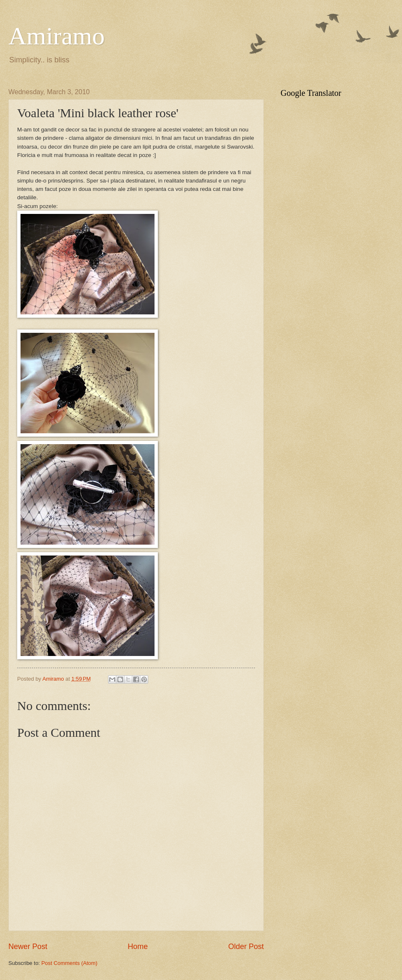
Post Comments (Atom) (70, 963)
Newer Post (28, 947)
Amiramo (57, 36)
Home (138, 947)
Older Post (246, 947)
